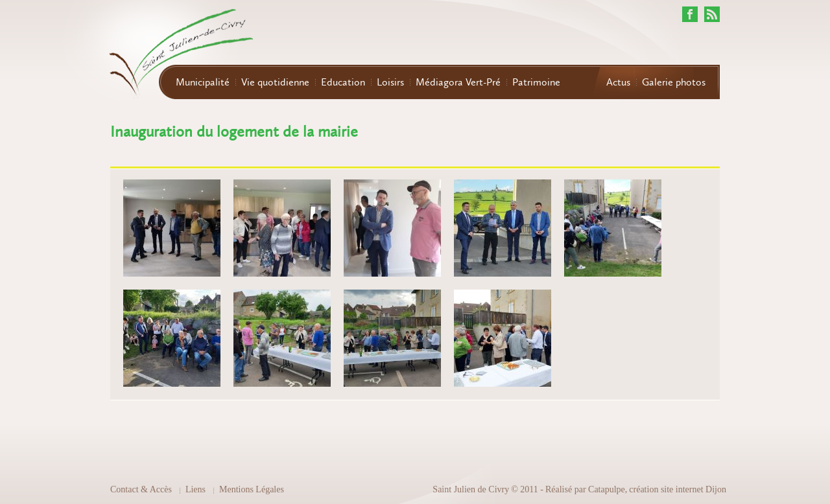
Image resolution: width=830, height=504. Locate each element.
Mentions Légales (252, 489)
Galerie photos (674, 82)
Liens (196, 489)
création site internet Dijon (678, 489)
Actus (618, 82)
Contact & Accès (141, 489)
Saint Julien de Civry (471, 489)
